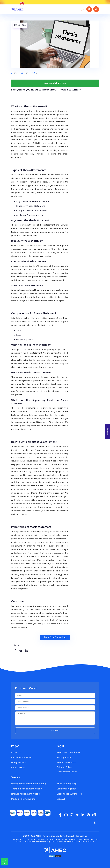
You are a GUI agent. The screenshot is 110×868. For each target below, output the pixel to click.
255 (25, 73)
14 (35, 73)
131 (14, 73)
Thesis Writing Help (67, 784)
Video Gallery (18, 768)
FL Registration (19, 763)
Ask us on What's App (55, 83)
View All (61, 799)
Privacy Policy (64, 758)
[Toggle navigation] (82, 9)
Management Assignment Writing (29, 784)
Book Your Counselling (55, 637)
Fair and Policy (64, 767)
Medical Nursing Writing (23, 799)
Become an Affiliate (21, 758)
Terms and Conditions (68, 752)
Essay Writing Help (66, 789)
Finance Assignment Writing (26, 794)
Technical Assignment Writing (27, 789)
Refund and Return (67, 763)
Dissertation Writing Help (70, 794)
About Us (16, 752)
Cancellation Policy (67, 772)
